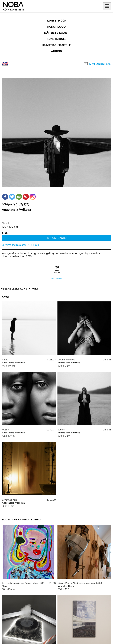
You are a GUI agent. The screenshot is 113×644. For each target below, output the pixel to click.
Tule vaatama (57, 279)
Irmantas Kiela (66, 586)
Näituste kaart (56, 33)
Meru (5, 586)
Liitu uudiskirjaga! (100, 64)
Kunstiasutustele (57, 45)
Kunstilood (56, 27)
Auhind (56, 51)
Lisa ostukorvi (57, 238)
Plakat (6, 223)
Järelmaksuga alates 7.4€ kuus (20, 245)
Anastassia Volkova (16, 210)
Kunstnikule (57, 39)
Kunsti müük (57, 21)
